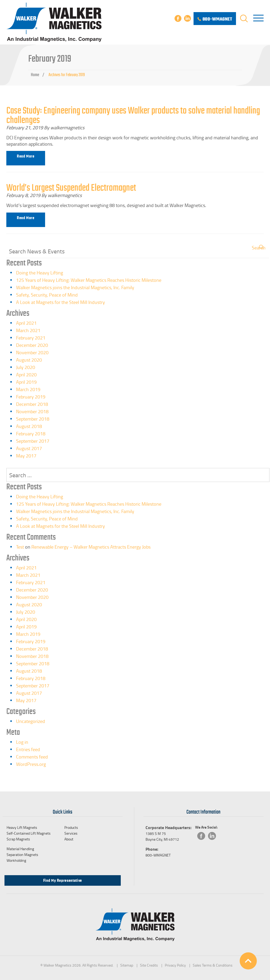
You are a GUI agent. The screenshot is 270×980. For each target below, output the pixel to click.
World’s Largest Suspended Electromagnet (71, 188)
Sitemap (127, 965)
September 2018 (33, 419)
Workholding (16, 860)
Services (71, 833)
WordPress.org (31, 764)
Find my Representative (63, 880)
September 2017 (33, 441)
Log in (22, 742)
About (69, 839)
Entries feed (28, 749)
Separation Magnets (22, 855)
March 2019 (28, 389)
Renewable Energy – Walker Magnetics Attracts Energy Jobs (91, 547)
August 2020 (29, 360)
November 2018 (32, 411)
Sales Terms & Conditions (213, 965)
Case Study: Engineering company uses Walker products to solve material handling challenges (133, 115)
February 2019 (31, 397)
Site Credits (149, 965)
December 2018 (32, 404)
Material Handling (20, 849)
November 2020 (32, 352)
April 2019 (26, 382)
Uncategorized (31, 721)
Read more (26, 156)
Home (35, 75)
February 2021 (31, 338)
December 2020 (32, 345)
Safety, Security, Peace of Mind (47, 295)
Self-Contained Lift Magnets (29, 833)
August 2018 (29, 426)
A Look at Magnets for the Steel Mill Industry (61, 302)
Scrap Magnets (18, 839)
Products (71, 827)
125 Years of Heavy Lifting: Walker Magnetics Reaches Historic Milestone (89, 280)
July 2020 (26, 367)
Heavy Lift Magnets (22, 827)
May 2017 (26, 456)
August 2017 (29, 448)
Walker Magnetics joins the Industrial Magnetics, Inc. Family (75, 287)
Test (20, 547)
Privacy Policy (175, 965)
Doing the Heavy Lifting (40, 273)
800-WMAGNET (158, 855)
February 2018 (31, 434)
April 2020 (26, 375)
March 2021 (28, 330)
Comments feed (32, 757)
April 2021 (26, 323)
